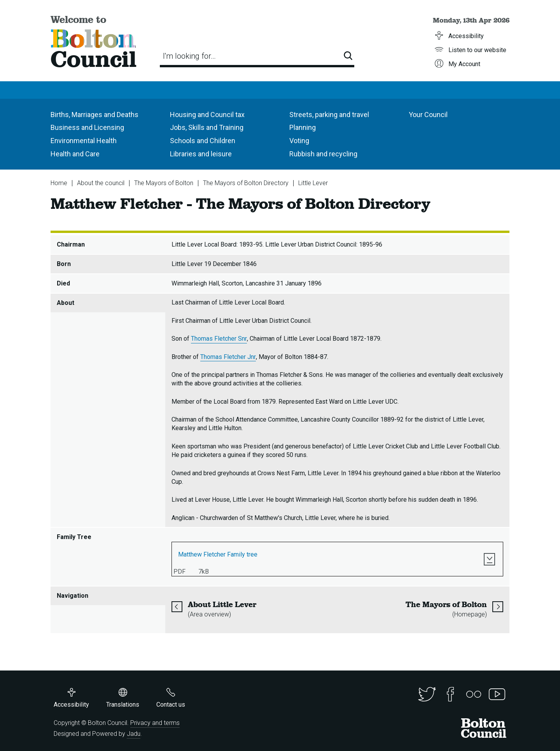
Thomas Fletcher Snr (219, 339)
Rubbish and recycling (323, 154)
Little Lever (313, 183)
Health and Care (75, 154)
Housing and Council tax (207, 115)
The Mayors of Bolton (164, 183)
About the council (101, 183)
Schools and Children (203, 141)
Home (59, 183)
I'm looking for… (189, 56)
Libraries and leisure (201, 154)
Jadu (134, 734)
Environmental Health (84, 141)
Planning (303, 127)
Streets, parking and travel (329, 115)
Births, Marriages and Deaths (94, 115)
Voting (299, 141)
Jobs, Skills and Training (207, 127)
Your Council (428, 115)
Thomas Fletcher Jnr (228, 357)
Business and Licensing (87, 127)
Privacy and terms (155, 723)
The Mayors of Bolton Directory (246, 183)
